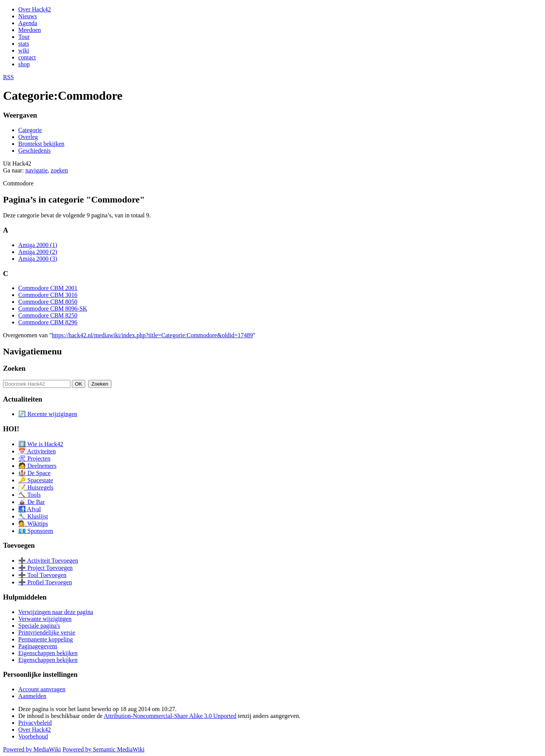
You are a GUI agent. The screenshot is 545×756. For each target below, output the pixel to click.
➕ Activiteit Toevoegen (48, 561)
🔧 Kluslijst (33, 516)
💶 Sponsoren (36, 531)
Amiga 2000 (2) (38, 252)
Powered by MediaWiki (32, 749)
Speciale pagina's (39, 626)
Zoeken (14, 368)
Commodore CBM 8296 (48, 322)
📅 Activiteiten (37, 451)
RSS (8, 77)
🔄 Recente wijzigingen (48, 414)
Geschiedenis (34, 151)
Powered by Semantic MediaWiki (103, 749)
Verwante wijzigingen (45, 619)
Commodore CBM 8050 (48, 302)
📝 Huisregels (36, 487)
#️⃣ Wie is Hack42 (41, 444)
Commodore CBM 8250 (48, 315)
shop (24, 64)
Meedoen (30, 30)
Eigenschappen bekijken (48, 653)
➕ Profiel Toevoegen (45, 582)
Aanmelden (32, 696)
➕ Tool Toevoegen (42, 575)
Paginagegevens (38, 646)
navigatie (37, 170)
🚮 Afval (30, 509)
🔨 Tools (29, 495)
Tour (24, 37)
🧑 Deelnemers (37, 466)
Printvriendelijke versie (47, 632)
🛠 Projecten (34, 459)
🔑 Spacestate (36, 480)
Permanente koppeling (46, 639)
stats (24, 44)
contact (27, 57)
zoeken (59, 170)
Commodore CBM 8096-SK (53, 309)
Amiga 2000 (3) (38, 259)
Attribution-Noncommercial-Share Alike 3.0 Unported (170, 716)
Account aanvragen (42, 689)
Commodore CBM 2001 (48, 288)
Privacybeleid (35, 723)
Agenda (28, 23)
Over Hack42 (35, 9)
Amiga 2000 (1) (38, 245)
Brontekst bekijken (41, 144)
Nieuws (28, 16)
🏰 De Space (34, 473)
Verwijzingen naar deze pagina (56, 612)
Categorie (30, 130)
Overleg (28, 137)
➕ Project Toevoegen (45, 568)
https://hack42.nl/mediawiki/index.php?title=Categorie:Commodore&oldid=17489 (152, 335)
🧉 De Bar (32, 502)
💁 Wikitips (33, 524)
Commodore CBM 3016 (48, 295)
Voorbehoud (33, 736)
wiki (24, 50)
